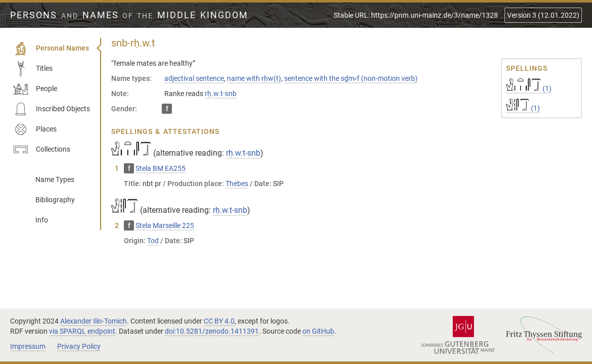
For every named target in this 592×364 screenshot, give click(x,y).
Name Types (55, 179)
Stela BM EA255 (161, 168)
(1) (529, 88)
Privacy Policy (79, 346)
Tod (153, 241)
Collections (42, 150)
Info (42, 220)
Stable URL (416, 15)
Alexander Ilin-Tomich (94, 321)
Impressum (28, 346)
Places (35, 129)
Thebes (237, 184)
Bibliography (55, 200)
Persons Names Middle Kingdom (129, 15)
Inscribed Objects (52, 109)
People (35, 89)
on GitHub (318, 331)
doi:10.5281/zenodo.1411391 (212, 331)
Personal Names (51, 49)
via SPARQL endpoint (82, 331)
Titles (33, 69)
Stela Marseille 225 (165, 225)
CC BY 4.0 (219, 321)
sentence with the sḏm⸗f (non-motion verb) (351, 78)
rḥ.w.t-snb (221, 94)
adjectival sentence (194, 78)
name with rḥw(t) (254, 78)
